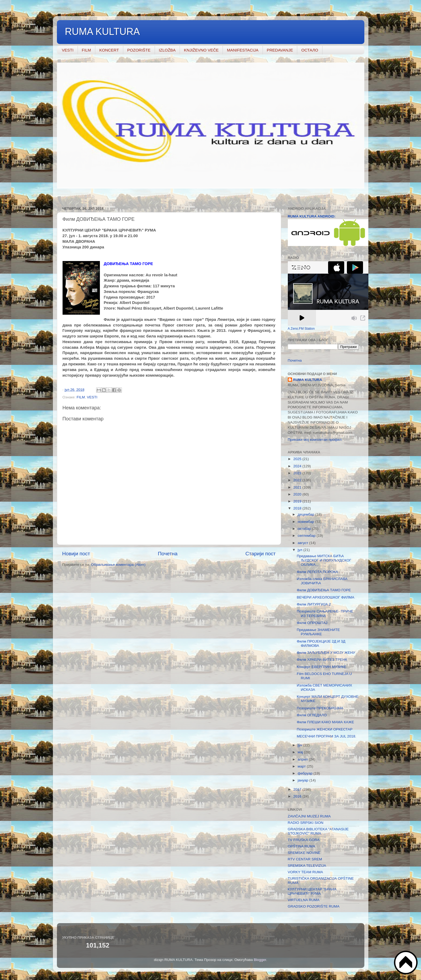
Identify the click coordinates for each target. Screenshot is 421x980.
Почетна (168, 554)
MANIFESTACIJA (243, 50)
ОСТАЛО (310, 50)
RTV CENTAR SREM (305, 859)
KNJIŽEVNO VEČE (201, 50)
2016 (298, 796)
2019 (298, 501)
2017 (298, 789)
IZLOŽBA (167, 50)
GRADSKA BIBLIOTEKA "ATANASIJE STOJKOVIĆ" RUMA (318, 831)
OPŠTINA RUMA (302, 846)
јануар (304, 780)
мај (301, 752)
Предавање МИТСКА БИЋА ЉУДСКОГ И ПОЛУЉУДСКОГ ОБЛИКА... (324, 560)
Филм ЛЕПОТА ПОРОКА (317, 572)
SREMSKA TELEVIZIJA (307, 866)
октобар (305, 529)
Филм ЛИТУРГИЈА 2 (314, 604)
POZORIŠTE (139, 50)
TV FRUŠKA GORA (304, 840)
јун (301, 745)
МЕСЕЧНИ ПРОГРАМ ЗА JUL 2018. (326, 736)
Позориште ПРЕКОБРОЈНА (320, 708)
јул (301, 550)
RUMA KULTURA (102, 32)
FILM (86, 50)
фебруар (306, 773)
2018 (298, 508)
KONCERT (109, 50)
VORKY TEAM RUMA (306, 872)
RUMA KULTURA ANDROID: (312, 216)
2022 (298, 480)
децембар (307, 514)
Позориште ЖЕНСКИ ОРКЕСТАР (325, 729)
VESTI (68, 50)
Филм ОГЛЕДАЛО (312, 715)
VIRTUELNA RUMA (304, 900)
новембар (306, 522)
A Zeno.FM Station (301, 329)
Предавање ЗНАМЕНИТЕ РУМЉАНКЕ (318, 632)
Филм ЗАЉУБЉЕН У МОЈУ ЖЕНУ (326, 653)
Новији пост (76, 554)
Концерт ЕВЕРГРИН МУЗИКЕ (322, 667)
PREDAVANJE (280, 50)
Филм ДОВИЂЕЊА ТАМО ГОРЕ (324, 590)
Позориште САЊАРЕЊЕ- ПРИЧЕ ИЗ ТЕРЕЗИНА (325, 613)
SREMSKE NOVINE (304, 853)
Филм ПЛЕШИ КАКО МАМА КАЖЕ (325, 722)
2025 (298, 459)
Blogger (260, 960)
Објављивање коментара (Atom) (118, 565)
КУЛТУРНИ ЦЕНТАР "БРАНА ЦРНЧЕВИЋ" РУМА (312, 891)
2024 (298, 466)
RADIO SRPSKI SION (306, 823)
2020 (298, 494)
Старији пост (260, 554)
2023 (298, 473)
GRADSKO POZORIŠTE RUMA (314, 906)
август (304, 543)
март (302, 766)
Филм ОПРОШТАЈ (312, 623)
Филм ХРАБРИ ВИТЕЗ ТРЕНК (322, 660)
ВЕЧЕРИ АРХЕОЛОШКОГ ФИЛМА (325, 597)
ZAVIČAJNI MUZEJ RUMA (309, 816)
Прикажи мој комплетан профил (315, 440)
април (303, 759)
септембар (307, 536)
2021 (298, 487)
